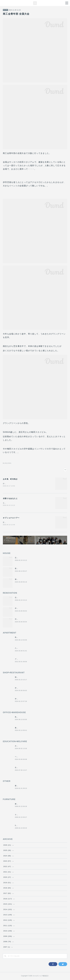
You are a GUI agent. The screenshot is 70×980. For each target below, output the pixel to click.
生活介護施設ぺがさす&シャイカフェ (28, 768)
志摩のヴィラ (20, 558)
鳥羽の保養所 (20, 638)
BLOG (5, 10)
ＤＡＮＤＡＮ (20, 815)
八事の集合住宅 (21, 649)
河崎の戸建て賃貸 (21, 620)
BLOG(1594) (7, 463)
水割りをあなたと (10, 499)
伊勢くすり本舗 (21, 609)
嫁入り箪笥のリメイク (23, 804)
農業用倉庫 (19, 728)
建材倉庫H (19, 786)
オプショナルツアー (11, 518)
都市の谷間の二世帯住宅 (24, 580)
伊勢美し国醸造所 (21, 699)
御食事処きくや (21, 678)
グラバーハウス (21, 659)
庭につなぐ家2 (20, 569)
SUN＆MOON (20, 826)
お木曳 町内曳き (10, 479)
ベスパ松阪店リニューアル (25, 757)
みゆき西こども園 (21, 746)
